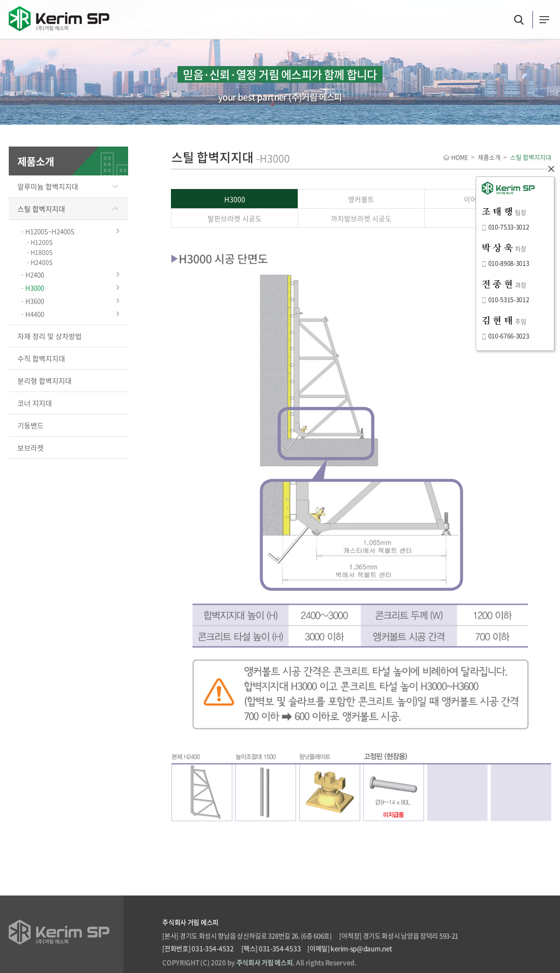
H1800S (42, 252)
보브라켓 (31, 448)
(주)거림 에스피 (59, 19)
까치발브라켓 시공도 (361, 218)
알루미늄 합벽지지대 (48, 186)
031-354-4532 (212, 948)
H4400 (35, 314)
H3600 (35, 301)
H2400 (35, 275)
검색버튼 (519, 20)
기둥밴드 (31, 425)
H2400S (42, 262)
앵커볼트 (361, 199)
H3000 (35, 288)
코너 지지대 (35, 403)
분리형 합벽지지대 (45, 381)
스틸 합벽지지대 (41, 209)
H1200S (42, 242)
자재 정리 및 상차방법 (50, 336)
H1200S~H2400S (50, 231)
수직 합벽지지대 (41, 358)
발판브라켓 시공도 (235, 218)
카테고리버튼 (544, 20)
